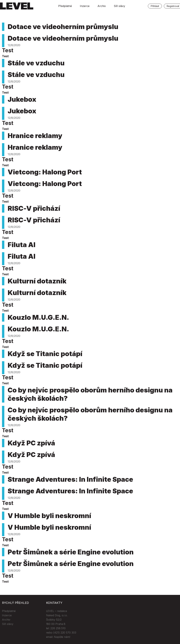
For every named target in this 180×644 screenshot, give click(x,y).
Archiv (102, 6)
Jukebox (22, 99)
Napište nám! (62, 637)
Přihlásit (155, 6)
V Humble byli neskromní (49, 516)
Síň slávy (119, 6)
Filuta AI (22, 245)
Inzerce (85, 6)
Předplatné (65, 6)
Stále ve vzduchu (36, 63)
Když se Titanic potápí (45, 354)
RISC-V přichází (34, 208)
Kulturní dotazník (37, 281)
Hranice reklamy (35, 136)
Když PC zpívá (31, 443)
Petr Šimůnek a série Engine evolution (71, 552)
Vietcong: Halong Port (45, 172)
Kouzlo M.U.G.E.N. (38, 317)
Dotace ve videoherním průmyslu (63, 27)
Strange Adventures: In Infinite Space (70, 479)
